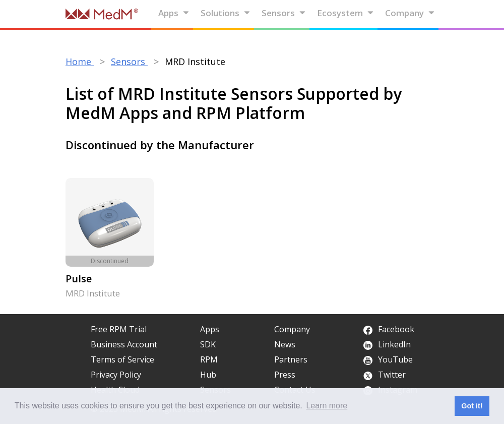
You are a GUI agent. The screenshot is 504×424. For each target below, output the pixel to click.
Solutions (226, 13)
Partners (291, 359)
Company (410, 13)
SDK (208, 344)
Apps (174, 13)
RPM (209, 359)
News (285, 344)
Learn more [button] (327, 406)
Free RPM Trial (119, 329)
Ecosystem (345, 13)
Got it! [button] (472, 406)
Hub (208, 375)
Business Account (124, 344)
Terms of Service (122, 359)
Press (285, 375)
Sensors (284, 13)
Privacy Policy (116, 375)
